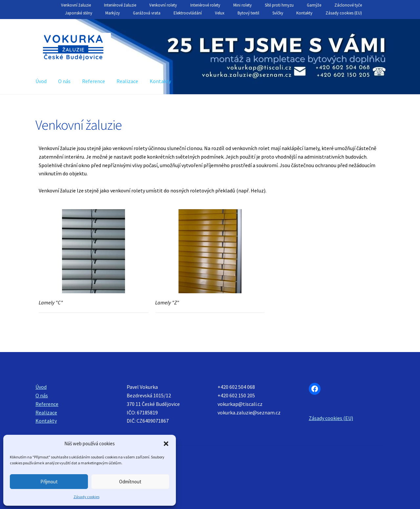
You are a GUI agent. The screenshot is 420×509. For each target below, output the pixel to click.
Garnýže (314, 5)
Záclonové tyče (348, 5)
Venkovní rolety (163, 5)
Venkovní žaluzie (76, 5)
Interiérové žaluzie (120, 5)
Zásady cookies (86, 497)
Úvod (41, 81)
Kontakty (304, 13)
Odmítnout (130, 482)
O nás (64, 81)
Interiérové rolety (205, 5)
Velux (220, 13)
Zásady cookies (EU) (344, 13)
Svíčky (278, 13)
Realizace (127, 81)
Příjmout (49, 482)
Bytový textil (248, 13)
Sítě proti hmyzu (279, 5)
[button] (166, 444)
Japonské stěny (79, 13)
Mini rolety (242, 5)
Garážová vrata (147, 13)
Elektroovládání (188, 13)
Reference (94, 81)
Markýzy (113, 13)
